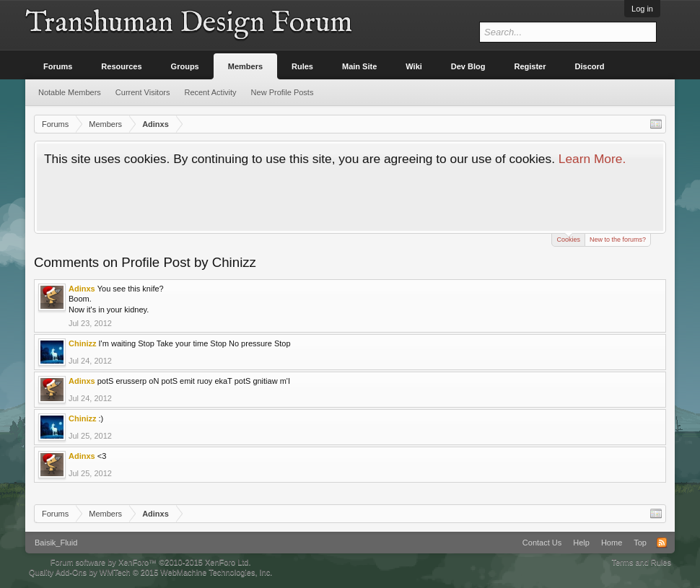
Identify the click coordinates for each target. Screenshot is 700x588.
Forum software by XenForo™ (151, 562)
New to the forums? (618, 240)
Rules (302, 66)
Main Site (359, 66)
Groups (185, 66)
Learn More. (592, 159)
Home (612, 543)
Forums (58, 66)
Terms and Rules (641, 562)
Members (245, 66)
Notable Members (70, 92)
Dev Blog (468, 66)
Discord (590, 66)
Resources (121, 66)
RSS (662, 543)
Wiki (414, 66)
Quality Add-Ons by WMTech (150, 572)
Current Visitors (143, 92)
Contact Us (542, 543)
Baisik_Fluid (56, 543)
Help (581, 543)
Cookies (568, 238)
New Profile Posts (283, 92)
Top (640, 543)
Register (530, 66)
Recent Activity (210, 92)
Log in (642, 9)
